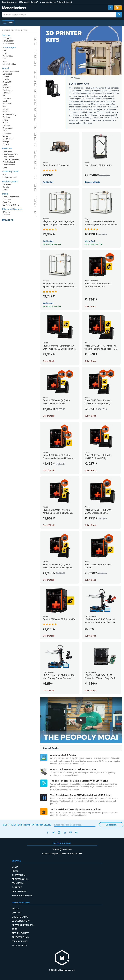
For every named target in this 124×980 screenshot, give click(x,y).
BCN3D (6, 79)
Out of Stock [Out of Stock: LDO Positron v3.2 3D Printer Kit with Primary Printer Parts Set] (49, 691)
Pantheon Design (10, 115)
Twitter (54, 832)
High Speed (8, 151)
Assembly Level (10, 172)
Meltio (5, 106)
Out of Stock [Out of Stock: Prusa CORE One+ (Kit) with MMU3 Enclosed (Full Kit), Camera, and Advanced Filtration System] (90, 416)
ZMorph (6, 141)
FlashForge (8, 90)
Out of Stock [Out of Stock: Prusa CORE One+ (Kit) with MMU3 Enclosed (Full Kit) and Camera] (49, 580)
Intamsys (7, 98)
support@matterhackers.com (62, 854)
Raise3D (6, 125)
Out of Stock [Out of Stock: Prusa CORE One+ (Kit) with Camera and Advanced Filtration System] (49, 470)
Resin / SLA (8, 56)
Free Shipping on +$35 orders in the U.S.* (20, 2)
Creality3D (7, 82)
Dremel (6, 85)
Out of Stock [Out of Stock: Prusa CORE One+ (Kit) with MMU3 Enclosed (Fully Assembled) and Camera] (90, 525)
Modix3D (7, 112)
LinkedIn (65, 832)
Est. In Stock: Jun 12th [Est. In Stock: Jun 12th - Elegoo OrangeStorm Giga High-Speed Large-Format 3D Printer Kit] (93, 244)
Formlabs (7, 93)
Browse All (8, 220)
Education (18, 883)
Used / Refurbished (11, 197)
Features (7, 148)
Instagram (59, 832)
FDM (5, 53)
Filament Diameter (12, 209)
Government (19, 891)
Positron (6, 117)
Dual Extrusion (9, 165)
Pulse (5, 123)
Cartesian (7, 184)
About (15, 909)
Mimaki (6, 109)
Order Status (20, 917)
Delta (5, 190)
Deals (5, 194)
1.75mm (6, 212)
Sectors (6, 35)
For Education (9, 41)
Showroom (19, 875)
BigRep (6, 77)
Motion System (10, 181)
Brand (6, 68)
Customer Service (48, 2)
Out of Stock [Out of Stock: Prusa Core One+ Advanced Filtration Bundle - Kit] (90, 306)
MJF (5, 62)
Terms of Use (19, 941)
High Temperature (10, 154)
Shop (15, 867)
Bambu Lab (8, 74)
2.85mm (6, 215)
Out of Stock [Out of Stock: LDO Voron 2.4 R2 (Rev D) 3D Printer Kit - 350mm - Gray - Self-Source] (90, 691)
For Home (7, 38)
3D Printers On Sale (11, 205)
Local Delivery (21, 921)
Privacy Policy (20, 937)
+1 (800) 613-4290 (64, 2)
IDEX (5, 168)
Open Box (7, 202)
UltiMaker (7, 133)
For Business (8, 44)
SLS (5, 59)
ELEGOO (6, 87)
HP (4, 96)
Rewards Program (23, 925)
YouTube (76, 832)
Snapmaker (8, 128)
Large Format (8, 157)
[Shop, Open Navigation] (8, 23)
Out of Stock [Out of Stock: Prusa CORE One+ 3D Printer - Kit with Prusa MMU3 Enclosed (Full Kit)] (90, 361)
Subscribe (111, 825)
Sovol (5, 131)
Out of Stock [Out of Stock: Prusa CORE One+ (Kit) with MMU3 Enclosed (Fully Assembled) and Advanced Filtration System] (90, 470)
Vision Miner (8, 139)
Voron (5, 136)
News (15, 871)
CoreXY (6, 187)
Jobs (14, 929)
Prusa (5, 120)
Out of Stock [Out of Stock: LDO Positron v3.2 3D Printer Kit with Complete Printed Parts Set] (90, 636)
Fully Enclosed (9, 162)
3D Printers (75, 78)
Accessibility (19, 945)
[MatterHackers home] (14, 8)
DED (5, 51)
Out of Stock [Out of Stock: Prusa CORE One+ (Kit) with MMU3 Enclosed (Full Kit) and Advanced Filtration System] (49, 525)
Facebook (48, 832)
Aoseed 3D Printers (11, 71)
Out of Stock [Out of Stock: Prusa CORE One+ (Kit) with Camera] (90, 580)
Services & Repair (22, 895)
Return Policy (20, 933)
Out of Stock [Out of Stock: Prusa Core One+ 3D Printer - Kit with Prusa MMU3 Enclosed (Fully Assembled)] (49, 361)
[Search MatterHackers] (119, 15)
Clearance (7, 200)
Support (17, 887)
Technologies (9, 48)
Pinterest (71, 832)
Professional (20, 879)
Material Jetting (9, 64)
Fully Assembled (10, 177)
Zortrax (6, 144)
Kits (5, 174)
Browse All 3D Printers (15, 30)
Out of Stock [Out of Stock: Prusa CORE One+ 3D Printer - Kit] (49, 636)
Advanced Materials (11, 159)
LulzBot (6, 101)
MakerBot (7, 104)
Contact (17, 913)
